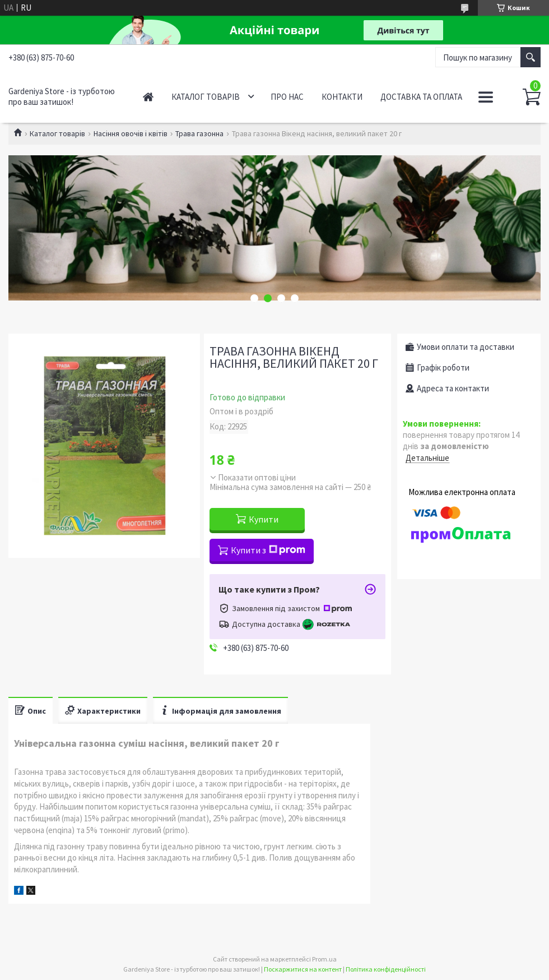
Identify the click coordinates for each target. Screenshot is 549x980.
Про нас (287, 97)
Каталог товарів (206, 97)
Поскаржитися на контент (303, 969)
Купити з (268, 550)
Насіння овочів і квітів (131, 133)
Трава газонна (199, 133)
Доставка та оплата (421, 97)
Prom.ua (324, 959)
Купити (264, 519)
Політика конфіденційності (386, 969)
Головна (148, 97)
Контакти (342, 97)
